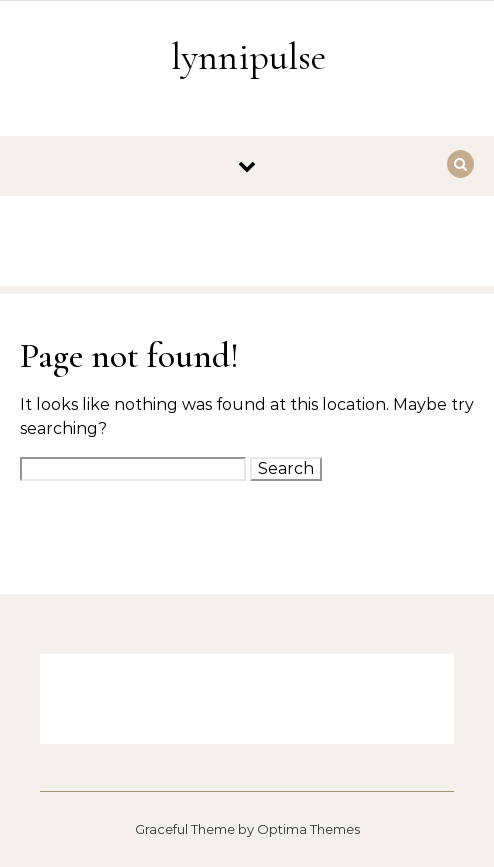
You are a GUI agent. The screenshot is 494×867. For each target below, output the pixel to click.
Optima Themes (308, 829)
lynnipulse (248, 57)
